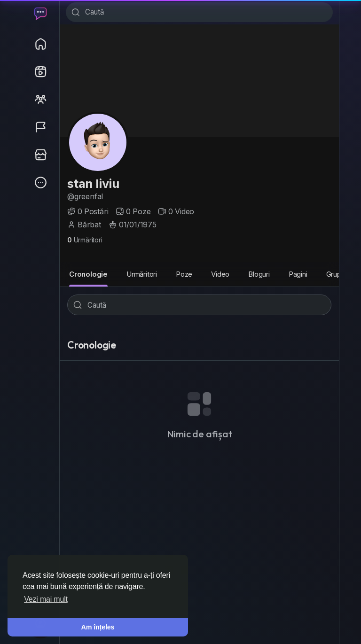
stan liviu (93, 184)
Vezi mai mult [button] (46, 599)
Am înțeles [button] (98, 627)
